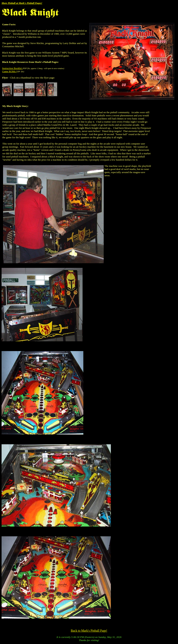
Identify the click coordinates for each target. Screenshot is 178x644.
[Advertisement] (164, 163)
